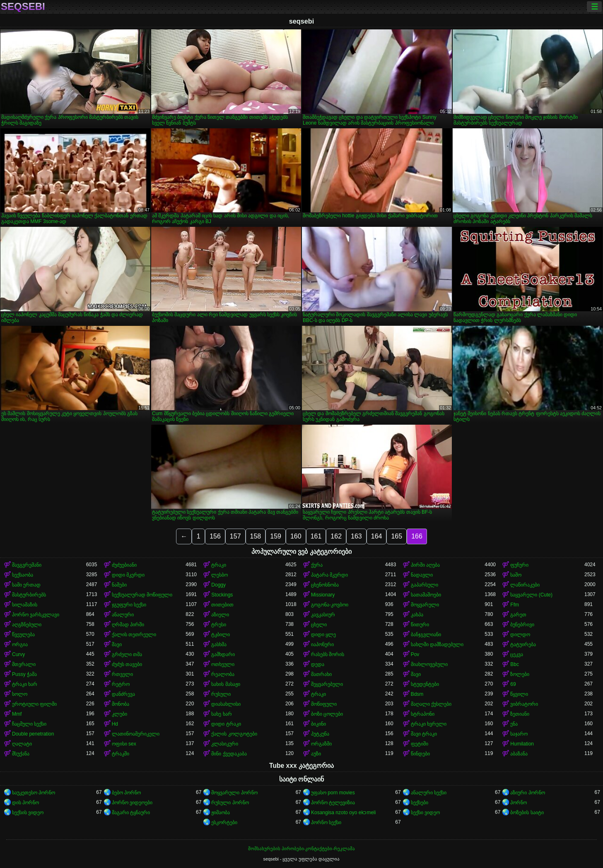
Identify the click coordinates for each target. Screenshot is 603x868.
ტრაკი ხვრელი (429, 724)
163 (356, 536)
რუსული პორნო (230, 803)
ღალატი (22, 744)
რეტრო (121, 684)
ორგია (20, 644)
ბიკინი (318, 724)
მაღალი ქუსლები (431, 704)
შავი (117, 644)
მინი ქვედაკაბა (229, 754)
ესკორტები (224, 822)
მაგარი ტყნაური (131, 813)
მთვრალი (24, 664)
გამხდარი (223, 654)
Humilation (522, 744)
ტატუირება (523, 644)
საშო (516, 575)
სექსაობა (23, 575)
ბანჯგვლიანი (426, 635)
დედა (318, 664)
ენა (514, 724)
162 (336, 536)
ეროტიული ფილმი (34, 704)
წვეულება (23, 635)
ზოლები (520, 674)
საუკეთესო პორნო (34, 793)
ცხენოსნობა (325, 585)
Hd (115, 724)
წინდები (420, 754)
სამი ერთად (26, 585)
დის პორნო (25, 803)
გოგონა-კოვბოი (330, 605)
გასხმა (219, 644)
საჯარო (519, 734)
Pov (415, 654)
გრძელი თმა (127, 654)
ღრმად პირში (128, 625)
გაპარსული (425, 585)
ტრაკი (219, 565)
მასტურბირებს (29, 595)
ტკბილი (221, 635)
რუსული (221, 694)
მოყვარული (425, 605)
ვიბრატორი (524, 704)
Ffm (515, 605)
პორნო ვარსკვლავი (36, 615)
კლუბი (119, 714)
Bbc (515, 664)
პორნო (519, 803)
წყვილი (519, 694)
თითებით (222, 605)
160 (296, 536)
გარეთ (518, 615)
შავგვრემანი (27, 565)
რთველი (122, 674)
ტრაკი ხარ (25, 684)
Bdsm (417, 694)
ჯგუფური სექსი (129, 605)
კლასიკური (225, 744)
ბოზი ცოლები (327, 714)
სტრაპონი (423, 714)
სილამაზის (25, 605)
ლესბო (219, 575)
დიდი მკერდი (128, 575)
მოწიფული (324, 704)
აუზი (316, 754)
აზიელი (220, 615)
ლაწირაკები (525, 585)
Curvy (18, 654)
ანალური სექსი (429, 793)
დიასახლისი (226, 704)
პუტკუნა (320, 734)
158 (256, 536)
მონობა (121, 704)
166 (417, 536)
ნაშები (119, 585)
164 (377, 536)
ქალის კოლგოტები (234, 734)
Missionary (323, 595)
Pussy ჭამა (24, 674)
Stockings (222, 595)
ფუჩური (519, 565)
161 (316, 536)
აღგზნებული (27, 625)
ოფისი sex (124, 744)
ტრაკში (121, 754)
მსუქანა (21, 754)
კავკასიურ (323, 615)
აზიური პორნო (527, 793)
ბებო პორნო (126, 793)
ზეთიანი (520, 714)
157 (235, 536)
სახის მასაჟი (226, 684)
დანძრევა (123, 694)
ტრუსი (219, 625)
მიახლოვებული (429, 664)
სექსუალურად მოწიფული (142, 595)
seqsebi (23, 7)
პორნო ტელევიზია (333, 803)
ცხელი (319, 625)
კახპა (417, 615)
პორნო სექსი (326, 822)
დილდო (520, 635)
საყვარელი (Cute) (531, 595)
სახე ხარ (221, 714)
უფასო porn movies (333, 793)
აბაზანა (519, 754)
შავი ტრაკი (424, 734)
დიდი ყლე (323, 635)
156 (215, 536)
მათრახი (321, 674)
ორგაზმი (321, 744)
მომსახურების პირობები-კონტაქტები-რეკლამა (301, 849)
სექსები (420, 803)
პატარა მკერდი (329, 575)
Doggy (218, 585)
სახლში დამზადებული (437, 644)
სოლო (20, 694)
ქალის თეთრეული (134, 635)
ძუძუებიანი (124, 565)
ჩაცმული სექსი (29, 724)
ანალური (123, 615)
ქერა (317, 565)
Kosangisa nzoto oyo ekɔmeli (343, 813)
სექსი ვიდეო (425, 813)
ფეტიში (420, 744)
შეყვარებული (327, 684)
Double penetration (33, 734)
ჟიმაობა (221, 813)
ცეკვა (517, 654)
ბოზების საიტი (527, 813)
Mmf (17, 714)
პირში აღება (425, 565)
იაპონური (322, 644)
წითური (420, 625)
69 (513, 684)
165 (397, 536)
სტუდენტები (425, 684)
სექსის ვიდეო (28, 813)
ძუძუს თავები (127, 664)
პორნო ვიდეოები (132, 803)
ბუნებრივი (522, 625)
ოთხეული (223, 664)
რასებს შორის (328, 654)
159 (276, 536)
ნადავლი (422, 575)
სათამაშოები (426, 595)
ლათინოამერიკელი (136, 734)
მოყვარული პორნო (234, 793)
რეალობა (223, 674)
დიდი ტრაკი (226, 724)
